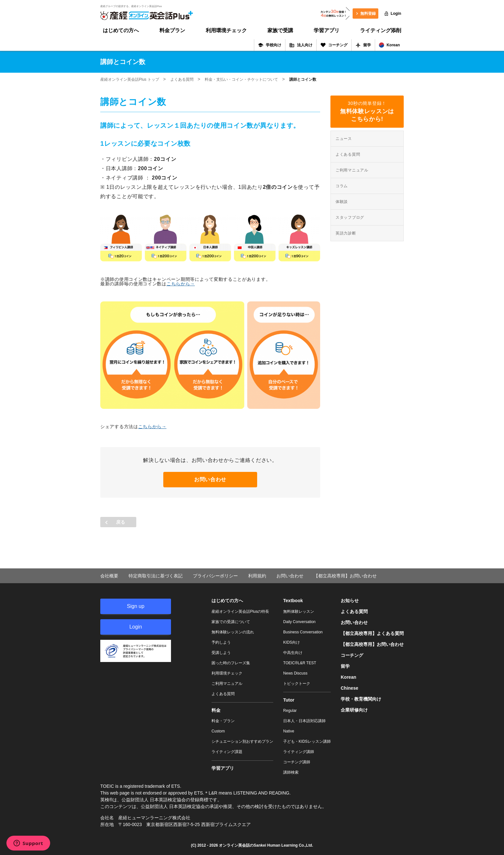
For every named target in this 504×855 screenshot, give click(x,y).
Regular (290, 711)
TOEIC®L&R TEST (300, 663)
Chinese (349, 688)
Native (289, 731)
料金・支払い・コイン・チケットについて (241, 79)
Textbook (293, 601)
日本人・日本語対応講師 (304, 721)
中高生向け (293, 653)
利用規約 (257, 576)
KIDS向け (292, 642)
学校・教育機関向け (361, 699)
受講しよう (221, 653)
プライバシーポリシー (215, 576)
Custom (218, 731)
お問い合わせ (210, 479)
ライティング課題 (227, 752)
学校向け (270, 45)
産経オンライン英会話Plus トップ (130, 79)
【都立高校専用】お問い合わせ (345, 576)
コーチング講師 (297, 762)
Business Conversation (303, 632)
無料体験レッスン (299, 611)
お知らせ (350, 601)
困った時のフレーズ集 (231, 663)
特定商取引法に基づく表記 (156, 576)
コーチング (334, 45)
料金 (216, 710)
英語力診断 (346, 233)
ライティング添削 (381, 30)
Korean (389, 45)
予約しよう (221, 642)
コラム (342, 186)
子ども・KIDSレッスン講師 (307, 741)
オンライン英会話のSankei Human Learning (258, 845)
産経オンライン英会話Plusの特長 (240, 611)
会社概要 (109, 576)
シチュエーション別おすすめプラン (242, 741)
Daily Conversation (299, 622)
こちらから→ (181, 284)
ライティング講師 (299, 752)
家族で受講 (280, 30)
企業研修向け (354, 710)
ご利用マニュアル (352, 170)
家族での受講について (231, 622)
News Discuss (295, 673)
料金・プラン (223, 721)
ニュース (344, 139)
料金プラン (172, 30)
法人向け (301, 45)
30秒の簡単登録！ (367, 112)
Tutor (289, 700)
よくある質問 (182, 79)
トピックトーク (297, 684)
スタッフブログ (350, 217)
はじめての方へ (121, 30)
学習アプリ (327, 30)
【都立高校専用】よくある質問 (372, 633)
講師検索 (291, 772)
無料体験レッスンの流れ (233, 632)
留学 (363, 45)
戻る (121, 522)
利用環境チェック (226, 30)
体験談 (342, 202)
